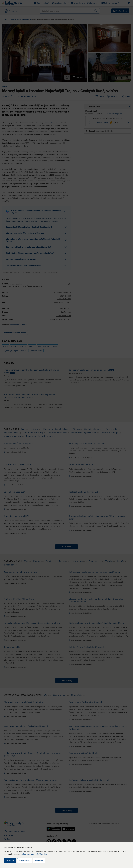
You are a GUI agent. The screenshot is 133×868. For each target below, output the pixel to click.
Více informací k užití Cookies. (35, 854)
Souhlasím (10, 861)
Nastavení (39, 861)
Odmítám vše (25, 861)
